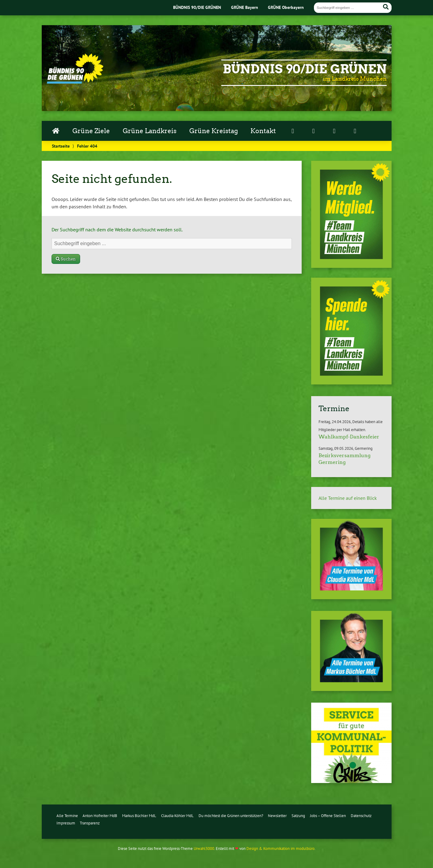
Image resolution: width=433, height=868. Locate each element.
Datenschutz (361, 816)
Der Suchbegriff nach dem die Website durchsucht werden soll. (117, 230)
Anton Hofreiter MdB (100, 816)
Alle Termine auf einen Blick (348, 498)
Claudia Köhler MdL (177, 816)
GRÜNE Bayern (245, 7)
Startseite (61, 146)
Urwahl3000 (204, 849)
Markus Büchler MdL (139, 816)
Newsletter (277, 816)
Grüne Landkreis (150, 131)
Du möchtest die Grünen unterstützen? (231, 816)
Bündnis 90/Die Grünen (305, 69)
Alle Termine (67, 816)
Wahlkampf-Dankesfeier (349, 437)
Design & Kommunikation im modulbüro (280, 849)
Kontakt (263, 131)
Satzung (298, 816)
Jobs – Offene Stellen (328, 816)
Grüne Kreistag (214, 131)
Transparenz (90, 823)
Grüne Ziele (91, 131)
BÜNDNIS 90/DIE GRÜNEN (197, 7)
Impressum (66, 823)
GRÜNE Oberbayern (286, 7)
